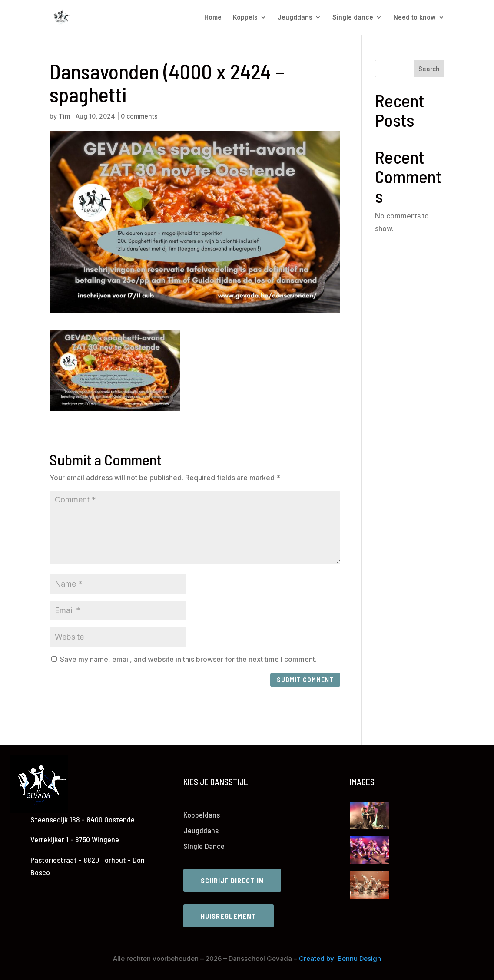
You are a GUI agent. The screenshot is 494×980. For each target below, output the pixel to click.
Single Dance (204, 846)
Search (429, 69)
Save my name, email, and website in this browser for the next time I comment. (188, 659)
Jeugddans (295, 18)
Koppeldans (202, 815)
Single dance (353, 18)
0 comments (139, 116)
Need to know (414, 18)
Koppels (245, 18)
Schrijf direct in (232, 880)
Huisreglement (229, 916)
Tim (64, 116)
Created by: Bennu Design (340, 959)
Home (213, 18)
